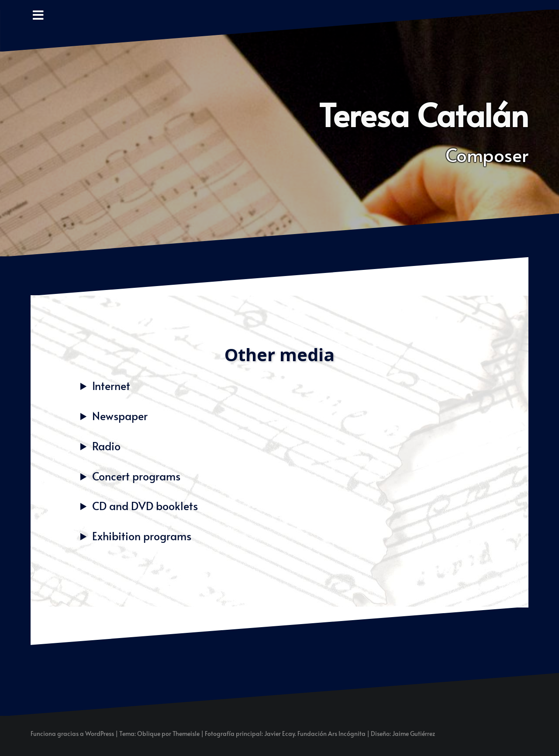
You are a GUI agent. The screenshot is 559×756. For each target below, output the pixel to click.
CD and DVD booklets (145, 506)
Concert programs (136, 476)
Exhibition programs (142, 536)
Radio (106, 446)
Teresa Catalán (424, 114)
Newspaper (120, 416)
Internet (111, 385)
